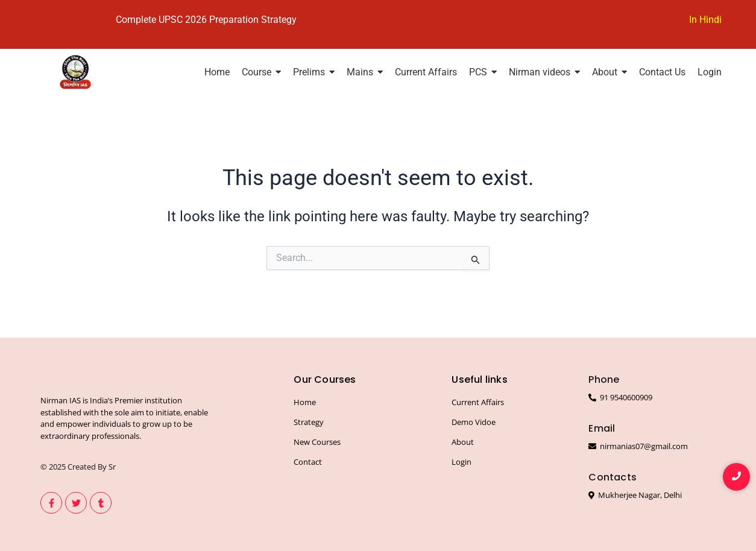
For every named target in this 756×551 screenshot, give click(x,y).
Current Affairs (478, 402)
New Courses (317, 442)
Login (461, 462)
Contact (308, 462)
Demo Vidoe (474, 422)
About (463, 442)
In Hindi (705, 20)
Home (305, 402)
